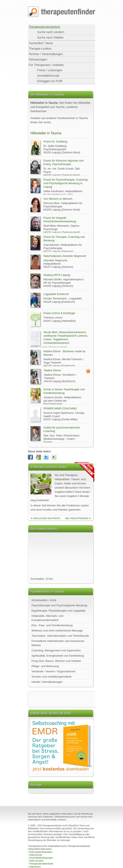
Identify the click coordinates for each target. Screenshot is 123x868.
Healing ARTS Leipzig (57, 275)
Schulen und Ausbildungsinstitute (52, 677)
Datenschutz (35, 855)
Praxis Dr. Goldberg (55, 142)
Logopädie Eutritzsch (56, 294)
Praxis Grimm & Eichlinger (59, 313)
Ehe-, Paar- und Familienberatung (52, 625)
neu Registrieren (77, 518)
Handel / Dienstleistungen (47, 682)
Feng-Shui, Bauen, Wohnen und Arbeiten (56, 661)
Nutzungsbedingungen (40, 852)
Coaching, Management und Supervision (56, 650)
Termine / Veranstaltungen (46, 54)
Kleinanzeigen (38, 60)
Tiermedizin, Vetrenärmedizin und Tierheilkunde (60, 636)
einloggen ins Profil (47, 518)
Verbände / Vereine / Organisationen (54, 671)
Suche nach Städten (50, 38)
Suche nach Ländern (51, 32)
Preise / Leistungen (50, 70)
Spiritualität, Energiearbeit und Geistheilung (58, 656)
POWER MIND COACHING (60, 408)
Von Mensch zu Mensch (58, 199)
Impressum (34, 867)
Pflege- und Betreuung (45, 666)
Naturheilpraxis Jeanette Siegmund (65, 256)
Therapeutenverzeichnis (44, 27)
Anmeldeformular (48, 76)
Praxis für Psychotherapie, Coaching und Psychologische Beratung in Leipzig (65, 183)
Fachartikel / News (41, 43)
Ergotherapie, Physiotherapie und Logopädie (58, 611)
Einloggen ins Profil (50, 81)
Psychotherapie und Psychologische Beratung (59, 605)
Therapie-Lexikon (40, 49)
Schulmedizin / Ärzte (44, 600)
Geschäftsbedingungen (41, 858)
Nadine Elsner (52, 370)
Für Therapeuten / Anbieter (46, 65)
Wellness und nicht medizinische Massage (57, 631)
